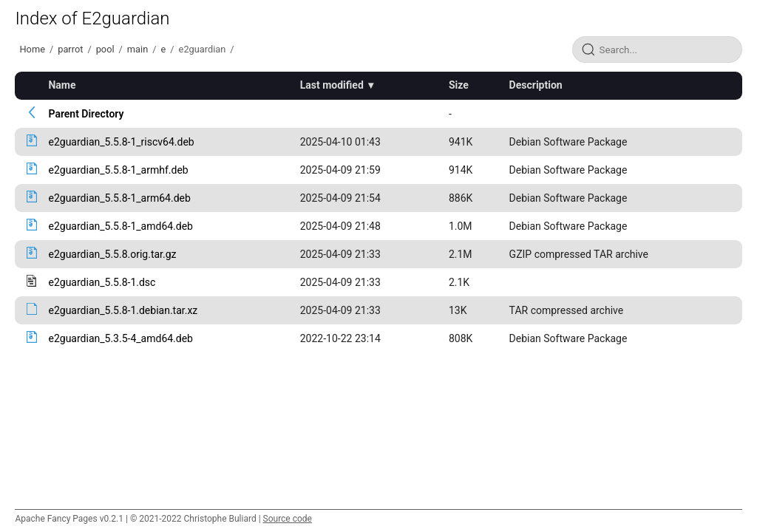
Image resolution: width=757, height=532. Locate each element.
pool (105, 49)
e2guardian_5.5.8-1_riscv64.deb (121, 142)
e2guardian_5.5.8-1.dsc (102, 282)
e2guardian (203, 49)
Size (459, 85)
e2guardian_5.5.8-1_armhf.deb (118, 170)
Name (62, 85)
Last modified (332, 85)
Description (536, 85)
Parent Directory (86, 114)
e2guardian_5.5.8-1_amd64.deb (120, 226)
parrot (70, 49)
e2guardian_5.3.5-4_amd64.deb (120, 338)
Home (32, 49)
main (138, 49)
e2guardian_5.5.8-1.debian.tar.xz (123, 310)
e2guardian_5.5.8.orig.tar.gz (112, 254)
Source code (288, 519)
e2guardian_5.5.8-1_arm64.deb (119, 198)
